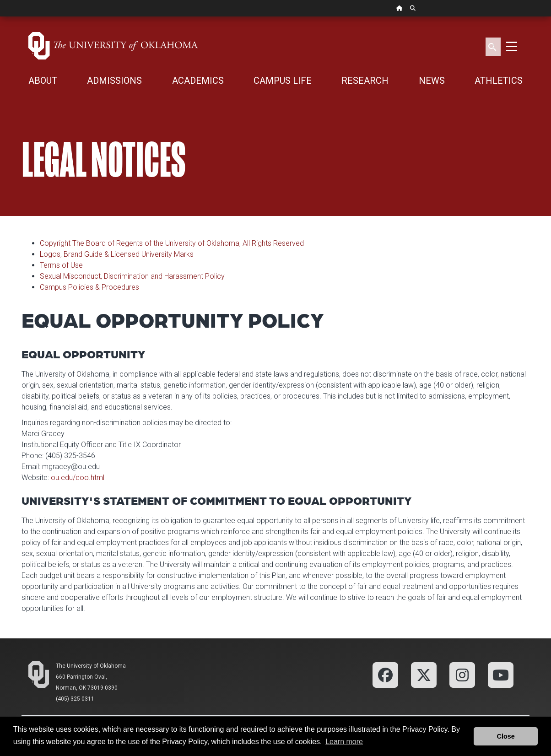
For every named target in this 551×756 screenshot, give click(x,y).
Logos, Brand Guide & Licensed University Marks (117, 254)
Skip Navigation (0, 17)
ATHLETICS (499, 81)
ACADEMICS (198, 81)
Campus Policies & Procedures (89, 287)
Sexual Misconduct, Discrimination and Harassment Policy (132, 276)
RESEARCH (365, 81)
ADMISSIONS (114, 81)
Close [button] (506, 736)
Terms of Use (61, 265)
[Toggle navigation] (512, 46)
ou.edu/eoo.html (78, 478)
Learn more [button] (344, 742)
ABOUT (43, 81)
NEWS (432, 81)
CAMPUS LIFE (283, 81)
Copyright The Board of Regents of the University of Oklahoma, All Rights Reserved (172, 243)
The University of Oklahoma (91, 666)
